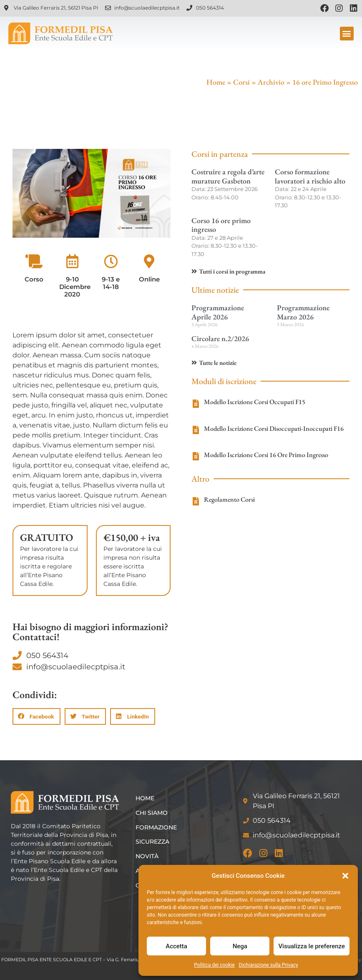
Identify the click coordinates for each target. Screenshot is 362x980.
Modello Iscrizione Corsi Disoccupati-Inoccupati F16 (274, 428)
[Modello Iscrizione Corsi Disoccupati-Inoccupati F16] (196, 430)
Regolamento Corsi (229, 499)
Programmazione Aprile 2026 (218, 312)
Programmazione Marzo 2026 (303, 312)
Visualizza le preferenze (312, 946)
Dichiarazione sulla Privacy (269, 965)
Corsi (241, 82)
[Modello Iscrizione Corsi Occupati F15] (196, 404)
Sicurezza (152, 842)
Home (216, 82)
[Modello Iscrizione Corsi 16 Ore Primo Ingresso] (196, 456)
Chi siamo (152, 813)
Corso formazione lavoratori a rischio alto (310, 176)
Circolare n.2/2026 (220, 338)
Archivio (271, 82)
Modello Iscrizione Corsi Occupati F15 (255, 402)
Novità (147, 856)
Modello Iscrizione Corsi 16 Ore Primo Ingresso (266, 455)
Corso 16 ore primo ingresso (221, 225)
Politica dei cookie (214, 965)
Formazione (156, 827)
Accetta (176, 946)
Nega (240, 946)
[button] (345, 876)
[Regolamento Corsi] (196, 501)
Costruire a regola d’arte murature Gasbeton (228, 176)
